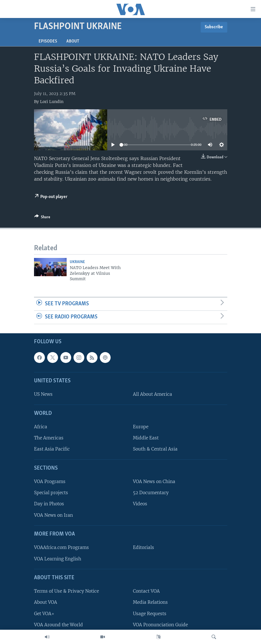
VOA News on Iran (53, 515)
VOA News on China (154, 482)
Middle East (146, 438)
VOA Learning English (58, 559)
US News (43, 394)
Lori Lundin (52, 102)
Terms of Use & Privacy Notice (66, 591)
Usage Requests (150, 614)
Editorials (144, 547)
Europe (141, 427)
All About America (153, 394)
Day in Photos (49, 504)
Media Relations (150, 602)
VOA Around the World (58, 625)
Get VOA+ (44, 614)
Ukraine (77, 262)
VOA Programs (50, 482)
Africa (41, 427)
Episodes (48, 41)
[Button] (42, 218)
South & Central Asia (155, 449)
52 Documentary (151, 493)
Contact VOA (146, 591)
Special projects (51, 493)
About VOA (46, 602)
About (73, 41)
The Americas (49, 438)
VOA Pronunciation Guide (160, 625)
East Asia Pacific (52, 449)
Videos (140, 504)
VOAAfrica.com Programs (61, 547)
